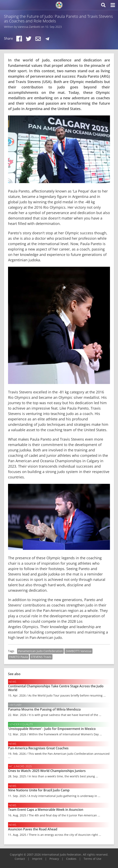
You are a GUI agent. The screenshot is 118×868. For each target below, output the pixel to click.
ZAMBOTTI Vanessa (78, 651)
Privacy (54, 859)
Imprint (37, 859)
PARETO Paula (18, 657)
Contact (20, 859)
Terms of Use (92, 859)
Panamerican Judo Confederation (40, 651)
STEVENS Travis (41, 657)
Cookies (71, 859)
